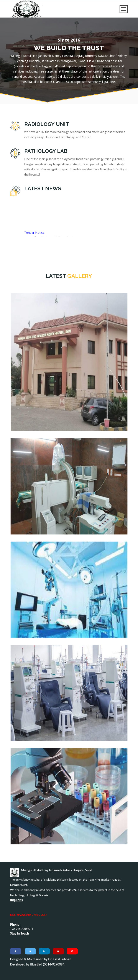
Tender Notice (34, 234)
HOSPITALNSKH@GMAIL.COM (29, 915)
